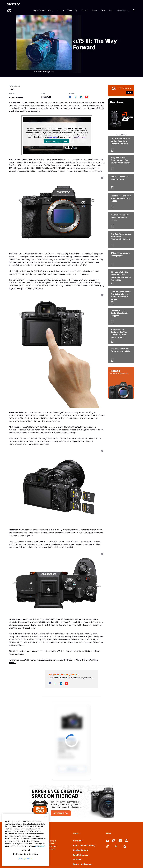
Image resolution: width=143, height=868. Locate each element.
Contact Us (78, 841)
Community (72, 10)
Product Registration (82, 864)
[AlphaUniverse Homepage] (9, 10)
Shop (111, 10)
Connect (84, 10)
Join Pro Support (80, 850)
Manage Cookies (26, 859)
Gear (103, 10)
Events (94, 10)
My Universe (123, 10)
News (77, 859)
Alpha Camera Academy (44, 10)
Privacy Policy (40, 846)
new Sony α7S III (20, 102)
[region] (26, 840)
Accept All (26, 850)
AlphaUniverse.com (50, 660)
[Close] (46, 818)
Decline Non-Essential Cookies (26, 854)
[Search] (134, 10)
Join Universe (81, 855)
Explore (61, 10)
